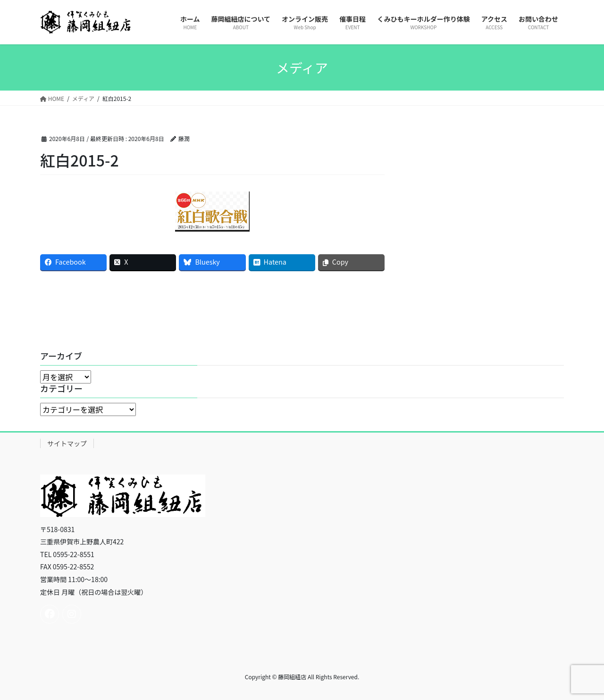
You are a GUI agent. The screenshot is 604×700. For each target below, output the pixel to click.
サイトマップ (67, 443)
